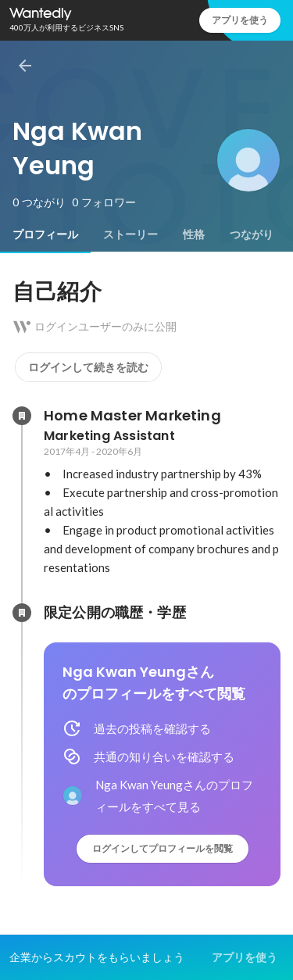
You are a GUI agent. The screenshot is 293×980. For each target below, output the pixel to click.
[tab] (45, 234)
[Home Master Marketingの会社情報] (22, 416)
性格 (194, 234)
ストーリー (130, 234)
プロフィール (45, 234)
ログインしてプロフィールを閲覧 (163, 848)
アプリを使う (240, 20)
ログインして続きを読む (88, 367)
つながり (252, 234)
